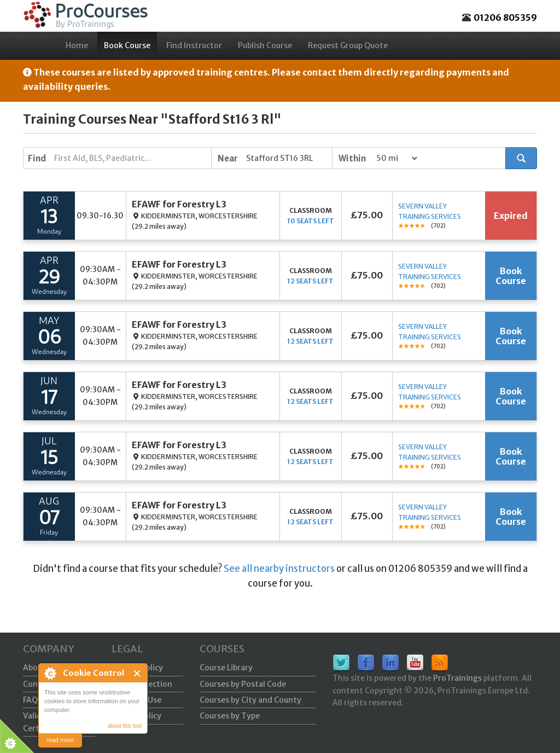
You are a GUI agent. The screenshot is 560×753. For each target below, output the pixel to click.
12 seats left (310, 281)
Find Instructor (194, 45)
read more (60, 740)
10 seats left (311, 221)
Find (37, 158)
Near (228, 158)
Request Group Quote (348, 45)
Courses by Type (230, 716)
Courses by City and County (250, 700)
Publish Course (265, 45)
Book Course (127, 45)
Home (77, 45)
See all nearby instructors (279, 569)
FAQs (32, 700)
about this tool (125, 726)
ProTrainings (457, 678)
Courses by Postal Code (243, 684)
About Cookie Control (50, 673)
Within (352, 158)
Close (138, 673)
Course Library (226, 668)
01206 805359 (505, 18)
